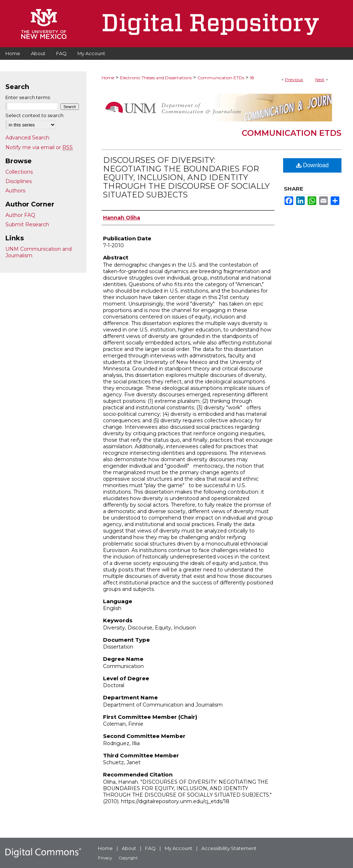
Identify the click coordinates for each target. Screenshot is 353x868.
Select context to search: (35, 115)
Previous (294, 79)
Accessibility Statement (229, 848)
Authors (15, 191)
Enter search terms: (28, 97)
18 (252, 78)
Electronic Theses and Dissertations (156, 78)
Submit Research (27, 224)
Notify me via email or (39, 147)
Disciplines (19, 181)
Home (108, 78)
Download (312, 165)
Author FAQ (20, 215)
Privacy (105, 858)
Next (320, 79)
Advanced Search (27, 138)
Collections (19, 172)
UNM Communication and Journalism (39, 252)
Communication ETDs (221, 78)
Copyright (128, 858)
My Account (178, 848)
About (129, 848)
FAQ (150, 848)
